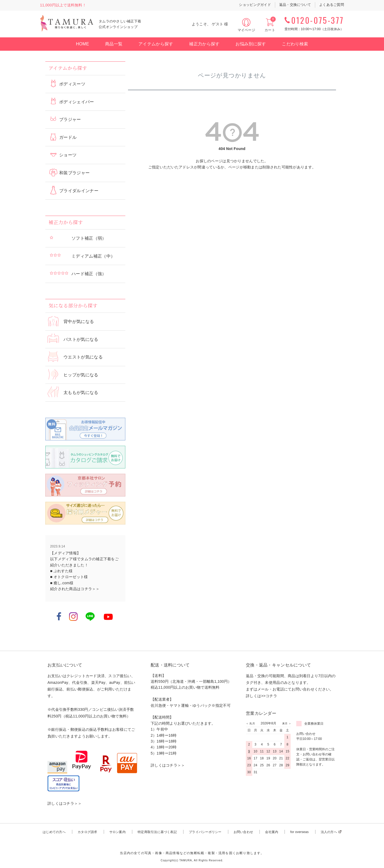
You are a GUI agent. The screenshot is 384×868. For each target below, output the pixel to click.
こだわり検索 (295, 44)
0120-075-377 (318, 20)
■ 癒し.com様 (62, 583)
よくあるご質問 (332, 5)
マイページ (246, 30)
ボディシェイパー (77, 102)
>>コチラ (269, 696)
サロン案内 (117, 832)
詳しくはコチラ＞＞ (65, 803)
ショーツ (68, 155)
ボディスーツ (72, 84)
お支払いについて (65, 665)
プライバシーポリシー (205, 832)
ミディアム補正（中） (93, 256)
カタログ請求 (87, 832)
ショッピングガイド (255, 5)
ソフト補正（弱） (89, 238)
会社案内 (272, 832)
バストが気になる (81, 339)
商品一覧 (114, 44)
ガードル (68, 137)
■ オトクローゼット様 (69, 577)
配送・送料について (170, 665)
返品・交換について (295, 5)
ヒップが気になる (81, 375)
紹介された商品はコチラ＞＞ (75, 589)
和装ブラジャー (74, 173)
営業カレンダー (261, 713)
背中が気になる (79, 321)
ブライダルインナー (79, 191)
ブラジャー (70, 119)
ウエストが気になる (83, 357)
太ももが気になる (81, 392)
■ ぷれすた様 (61, 571)
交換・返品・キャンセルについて (278, 665)
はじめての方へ (54, 832)
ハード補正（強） (89, 274)
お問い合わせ (243, 832)
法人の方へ (329, 832)
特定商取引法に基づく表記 (157, 832)
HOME (83, 44)
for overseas (299, 832)
